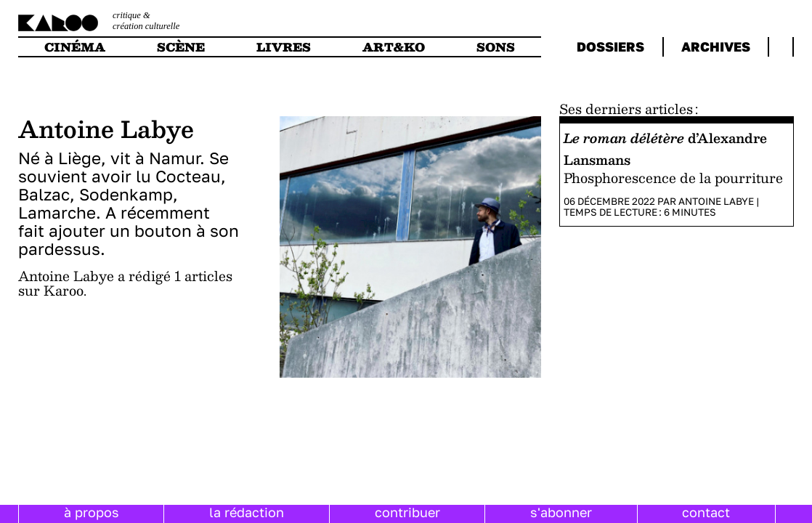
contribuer (407, 512)
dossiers (610, 46)
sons (496, 47)
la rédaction (247, 512)
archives (716, 46)
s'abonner (561, 512)
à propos (92, 512)
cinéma (75, 47)
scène (181, 47)
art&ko (394, 47)
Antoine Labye (716, 201)
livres (284, 47)
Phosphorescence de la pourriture (673, 178)
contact (706, 512)
